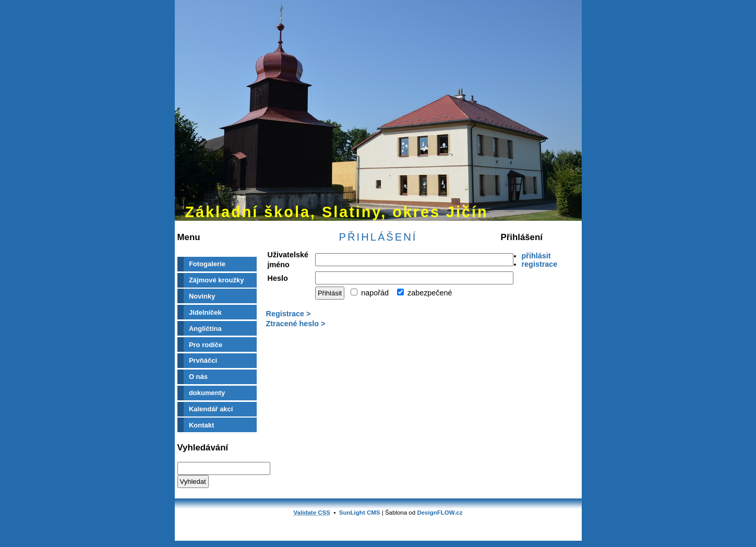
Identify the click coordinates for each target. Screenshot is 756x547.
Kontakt (201, 425)
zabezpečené (425, 293)
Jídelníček (205, 312)
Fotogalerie (207, 264)
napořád (370, 293)
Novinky (202, 296)
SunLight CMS (360, 513)
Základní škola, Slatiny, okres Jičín (337, 212)
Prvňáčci (203, 360)
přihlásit (536, 256)
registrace (540, 264)
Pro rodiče (206, 345)
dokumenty (207, 393)
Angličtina (205, 329)
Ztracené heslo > (296, 324)
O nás (198, 377)
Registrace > (289, 314)
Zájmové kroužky (217, 280)
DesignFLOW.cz (440, 513)
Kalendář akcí (211, 409)
